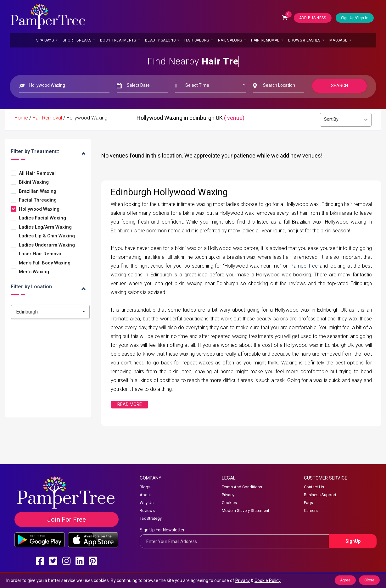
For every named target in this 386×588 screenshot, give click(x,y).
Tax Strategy (151, 518)
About (145, 495)
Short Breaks (77, 40)
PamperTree (305, 266)
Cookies (229, 503)
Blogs (145, 487)
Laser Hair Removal (41, 254)
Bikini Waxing (34, 182)
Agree (345, 580)
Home (21, 118)
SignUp (353, 541)
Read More (130, 404)
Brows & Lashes (305, 40)
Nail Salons (231, 40)
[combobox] (50, 312)
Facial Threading (38, 200)
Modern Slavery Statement (246, 510)
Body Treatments (119, 40)
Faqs (308, 503)
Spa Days (45, 40)
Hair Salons (197, 40)
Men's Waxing (34, 272)
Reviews (147, 510)
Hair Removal (266, 40)
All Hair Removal (37, 173)
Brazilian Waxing (38, 191)
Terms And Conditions (242, 487)
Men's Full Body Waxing (45, 263)
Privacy (228, 495)
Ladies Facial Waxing (42, 218)
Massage (339, 40)
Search (339, 86)
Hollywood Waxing (39, 209)
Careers (311, 510)
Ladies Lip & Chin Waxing (47, 236)
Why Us (147, 503)
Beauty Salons (161, 40)
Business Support (320, 495)
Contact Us (314, 487)
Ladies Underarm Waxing (47, 245)
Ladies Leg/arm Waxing (45, 227)
